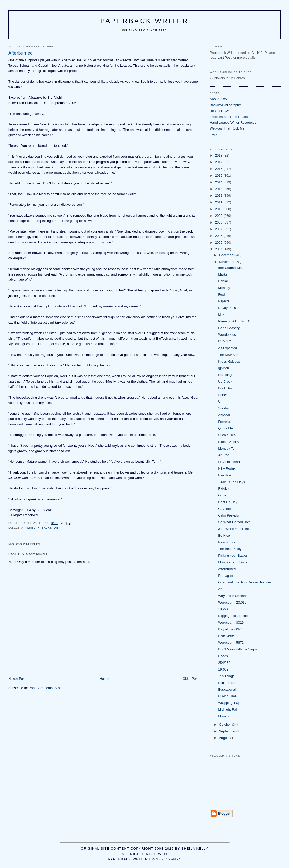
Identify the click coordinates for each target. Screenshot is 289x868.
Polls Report (227, 683)
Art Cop (224, 455)
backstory (51, 528)
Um (221, 402)
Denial (223, 281)
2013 (219, 189)
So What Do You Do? (234, 522)
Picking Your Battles (233, 556)
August (225, 738)
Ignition (224, 368)
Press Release (229, 361)
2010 (219, 209)
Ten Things (226, 676)
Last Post (224, 58)
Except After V (229, 442)
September (228, 731)
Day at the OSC (230, 629)
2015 (219, 175)
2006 (219, 236)
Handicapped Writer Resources (233, 122)
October (225, 724)
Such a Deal (227, 435)
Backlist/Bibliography (225, 105)
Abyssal (224, 415)
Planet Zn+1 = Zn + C (234, 321)
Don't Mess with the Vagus (238, 649)
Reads (223, 656)
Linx (221, 315)
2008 (219, 222)
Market (223, 274)
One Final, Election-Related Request (245, 582)
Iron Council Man (231, 268)
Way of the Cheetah (233, 596)
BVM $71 (225, 341)
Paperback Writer (144, 21)
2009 (219, 216)
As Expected (228, 348)
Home (104, 679)
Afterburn (31, 528)
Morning (224, 716)
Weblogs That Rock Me (227, 128)
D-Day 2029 (227, 308)
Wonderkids (227, 335)
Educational (227, 689)
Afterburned (227, 569)
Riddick (224, 489)
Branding (225, 375)
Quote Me (225, 428)
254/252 (224, 663)
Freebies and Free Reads (229, 117)
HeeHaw (225, 475)
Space (223, 395)
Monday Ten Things (233, 562)
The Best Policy (230, 549)
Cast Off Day (228, 502)
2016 (219, 169)
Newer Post (17, 679)
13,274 (223, 609)
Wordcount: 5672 (231, 643)
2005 (219, 242)
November (227, 262)
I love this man (229, 462)
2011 (219, 202)
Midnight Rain (228, 710)
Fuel (221, 294)
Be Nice (224, 535)
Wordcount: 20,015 (232, 602)
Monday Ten (227, 288)
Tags (213, 134)
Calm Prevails (228, 515)
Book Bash (226, 388)
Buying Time (227, 696)
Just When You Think (234, 529)
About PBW (218, 99)
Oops (222, 495)
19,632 (223, 669)
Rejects (224, 301)
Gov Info (224, 509)
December (227, 255)
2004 (219, 249)
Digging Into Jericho (233, 616)
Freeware (225, 422)
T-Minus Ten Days (232, 482)
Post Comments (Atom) (46, 688)
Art (220, 589)
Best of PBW (219, 111)
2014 (219, 182)
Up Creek (225, 381)
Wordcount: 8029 (231, 622)
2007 (219, 229)
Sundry (223, 408)
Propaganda (227, 576)
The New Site (228, 355)
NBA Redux (227, 469)
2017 (219, 162)
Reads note (227, 542)
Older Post (190, 679)
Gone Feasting (229, 328)
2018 (219, 155)
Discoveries (227, 636)
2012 (219, 196)
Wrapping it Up (229, 703)
